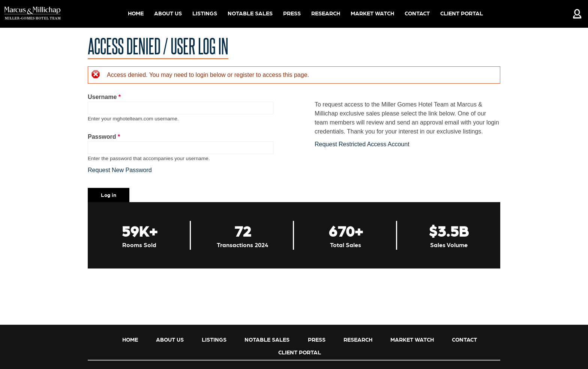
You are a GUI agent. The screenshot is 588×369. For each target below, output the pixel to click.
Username (104, 97)
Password (104, 137)
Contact (417, 13)
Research (326, 13)
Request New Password (120, 170)
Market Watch (372, 13)
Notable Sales (250, 13)
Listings (205, 13)
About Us (167, 14)
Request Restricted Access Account (362, 144)
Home (136, 13)
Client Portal (462, 13)
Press (292, 13)
